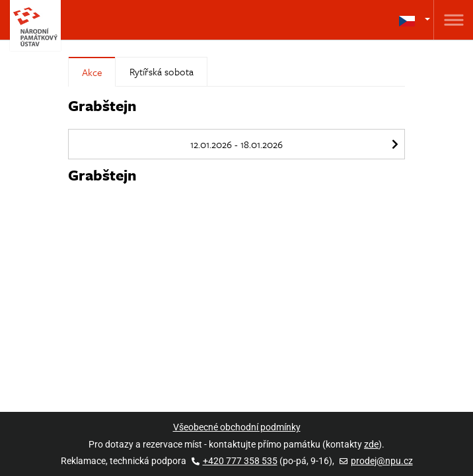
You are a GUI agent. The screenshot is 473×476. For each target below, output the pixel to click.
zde (371, 444)
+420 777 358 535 (235, 461)
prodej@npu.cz (376, 461)
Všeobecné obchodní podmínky (237, 427)
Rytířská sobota (162, 71)
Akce (92, 72)
